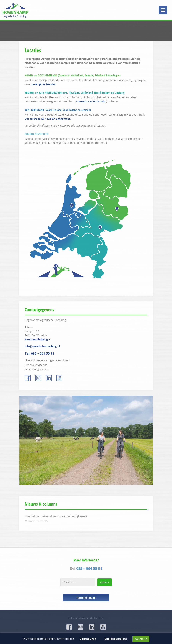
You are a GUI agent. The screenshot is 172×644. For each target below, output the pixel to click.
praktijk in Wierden (44, 84)
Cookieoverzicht (116, 639)
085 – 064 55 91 (89, 568)
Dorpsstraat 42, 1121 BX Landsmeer (47, 119)
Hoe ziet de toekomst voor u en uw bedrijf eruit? (56, 516)
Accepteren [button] (141, 639)
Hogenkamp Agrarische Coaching (87, 618)
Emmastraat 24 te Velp (91, 101)
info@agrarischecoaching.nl (42, 346)
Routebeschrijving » (37, 339)
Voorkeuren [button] (88, 639)
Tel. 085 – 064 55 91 (39, 353)
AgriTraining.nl (86, 598)
